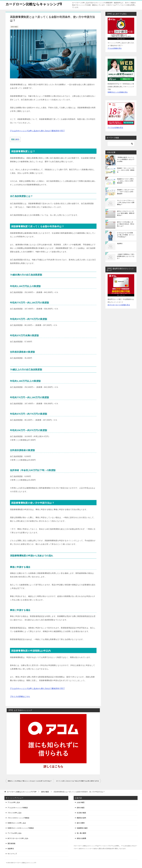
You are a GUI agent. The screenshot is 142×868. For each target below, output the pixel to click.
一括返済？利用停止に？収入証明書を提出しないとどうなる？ (126, 256)
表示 (17, 139)
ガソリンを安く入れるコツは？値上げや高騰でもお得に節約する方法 (77, 781)
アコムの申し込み (14, 802)
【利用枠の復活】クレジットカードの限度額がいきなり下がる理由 (126, 159)
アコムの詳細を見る (115, 48)
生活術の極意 (81, 813)
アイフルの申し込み (15, 833)
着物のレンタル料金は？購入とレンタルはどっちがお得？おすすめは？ (30, 781)
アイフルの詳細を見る (115, 128)
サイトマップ (12, 854)
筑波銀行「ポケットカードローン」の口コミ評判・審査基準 (126, 170)
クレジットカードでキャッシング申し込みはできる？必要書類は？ (126, 202)
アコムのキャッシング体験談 (18, 808)
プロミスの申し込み (15, 813)
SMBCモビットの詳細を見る (118, 92)
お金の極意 (81, 802)
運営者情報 (11, 843)
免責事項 (120, 244)
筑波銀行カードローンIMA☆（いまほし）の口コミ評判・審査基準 (126, 181)
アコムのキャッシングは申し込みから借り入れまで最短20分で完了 (37, 131)
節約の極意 (14, 27)
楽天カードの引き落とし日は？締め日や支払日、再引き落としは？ (126, 224)
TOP (22, 792)
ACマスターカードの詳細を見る (119, 305)
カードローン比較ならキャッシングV (34, 4)
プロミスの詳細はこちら (20, 696)
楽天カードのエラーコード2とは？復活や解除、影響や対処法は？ (126, 213)
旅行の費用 (81, 823)
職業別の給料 (81, 818)
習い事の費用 (81, 833)
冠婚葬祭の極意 (82, 828)
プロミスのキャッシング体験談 (18, 818)
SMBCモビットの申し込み (17, 823)
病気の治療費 (81, 838)
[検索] (121, 144)
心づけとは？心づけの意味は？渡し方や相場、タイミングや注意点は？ (126, 235)
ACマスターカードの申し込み (18, 838)
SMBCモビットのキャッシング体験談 (21, 828)
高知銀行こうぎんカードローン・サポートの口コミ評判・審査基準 (126, 192)
